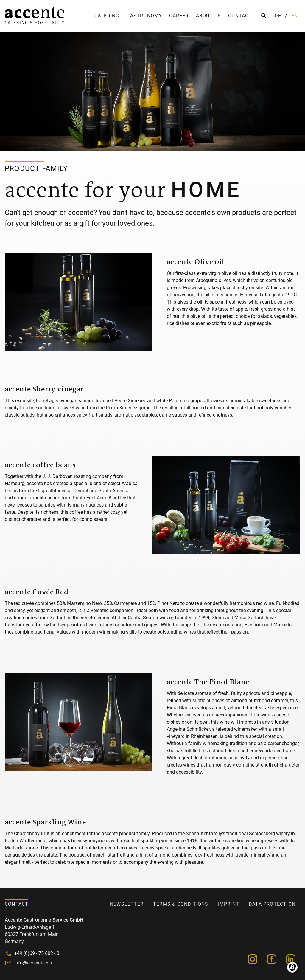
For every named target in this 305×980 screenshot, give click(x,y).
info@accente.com (34, 963)
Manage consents (292, 967)
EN (295, 16)
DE (278, 16)
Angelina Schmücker (188, 729)
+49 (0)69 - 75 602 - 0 (37, 953)
